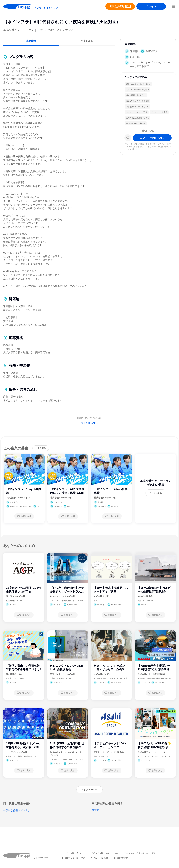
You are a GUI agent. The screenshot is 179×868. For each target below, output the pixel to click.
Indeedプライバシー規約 (73, 858)
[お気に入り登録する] (24, 516)
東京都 (95, 810)
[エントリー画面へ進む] (152, 138)
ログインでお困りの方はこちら (103, 853)
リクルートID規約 (99, 858)
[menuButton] (174, 6)
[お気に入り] (128, 138)
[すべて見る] (156, 493)
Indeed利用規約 (121, 858)
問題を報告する (89, 423)
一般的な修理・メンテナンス (19, 810)
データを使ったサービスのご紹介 (140, 853)
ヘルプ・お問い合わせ (72, 853)
